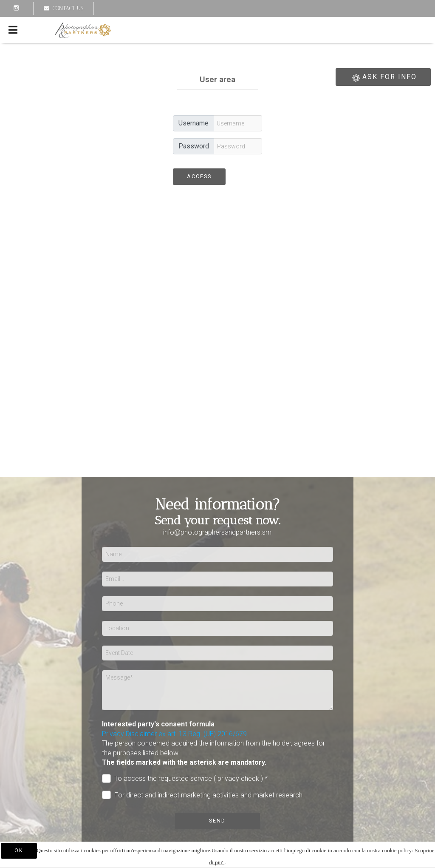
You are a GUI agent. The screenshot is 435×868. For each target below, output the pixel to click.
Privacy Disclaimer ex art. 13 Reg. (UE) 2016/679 (174, 734)
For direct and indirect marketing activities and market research (202, 795)
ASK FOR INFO (383, 78)
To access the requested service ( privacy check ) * (185, 778)
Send (217, 821)
